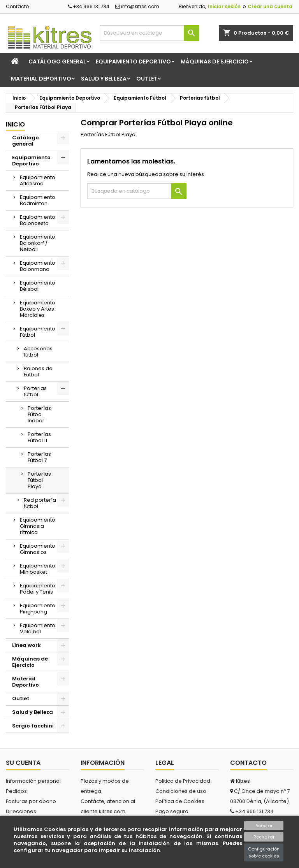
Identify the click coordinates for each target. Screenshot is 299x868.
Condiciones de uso (181, 791)
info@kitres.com (137, 6)
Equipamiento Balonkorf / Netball (38, 243)
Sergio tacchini (33, 726)
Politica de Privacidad (183, 781)
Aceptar (264, 826)
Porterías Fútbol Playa (39, 480)
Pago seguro (172, 811)
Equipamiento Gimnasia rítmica (38, 526)
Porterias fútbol (35, 391)
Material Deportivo (41, 79)
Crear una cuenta (270, 6)
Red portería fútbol (40, 503)
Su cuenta (23, 763)
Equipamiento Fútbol (38, 332)
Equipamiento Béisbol (38, 286)
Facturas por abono (31, 801)
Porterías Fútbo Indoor (39, 414)
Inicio (15, 124)
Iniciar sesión (224, 6)
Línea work (26, 645)
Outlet (147, 79)
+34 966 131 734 (89, 6)
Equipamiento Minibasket (38, 569)
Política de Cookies (180, 801)
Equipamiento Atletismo (38, 180)
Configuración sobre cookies (264, 852)
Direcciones (21, 811)
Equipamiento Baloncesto (38, 220)
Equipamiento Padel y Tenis (38, 589)
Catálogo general (57, 61)
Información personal (33, 781)
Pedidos (16, 791)
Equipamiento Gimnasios (38, 549)
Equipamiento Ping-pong (38, 609)
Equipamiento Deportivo (133, 61)
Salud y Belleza (104, 79)
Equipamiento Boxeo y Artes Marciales (38, 309)
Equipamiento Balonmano (38, 266)
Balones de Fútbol (38, 372)
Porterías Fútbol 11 (39, 437)
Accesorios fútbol (38, 352)
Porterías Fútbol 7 (39, 457)
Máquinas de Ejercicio (215, 61)
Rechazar (264, 837)
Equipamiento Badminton (38, 200)
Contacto (17, 6)
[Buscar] (149, 33)
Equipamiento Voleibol (38, 628)
